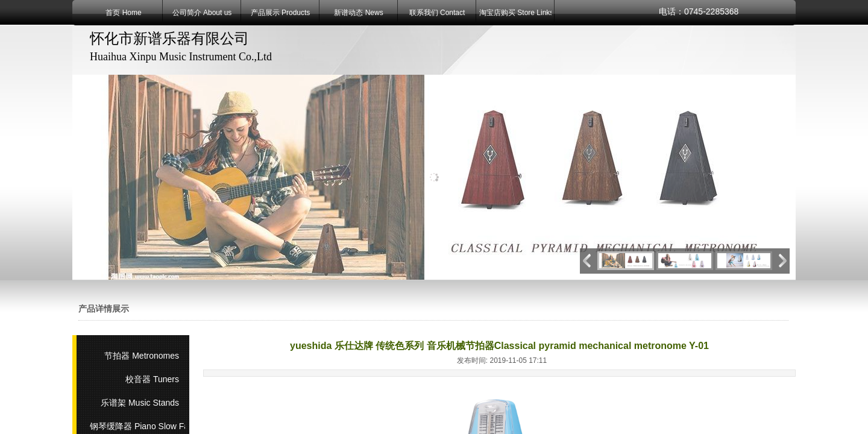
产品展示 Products (281, 13)
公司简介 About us (202, 13)
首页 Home (123, 13)
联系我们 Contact (437, 13)
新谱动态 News (358, 13)
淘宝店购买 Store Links (515, 13)
